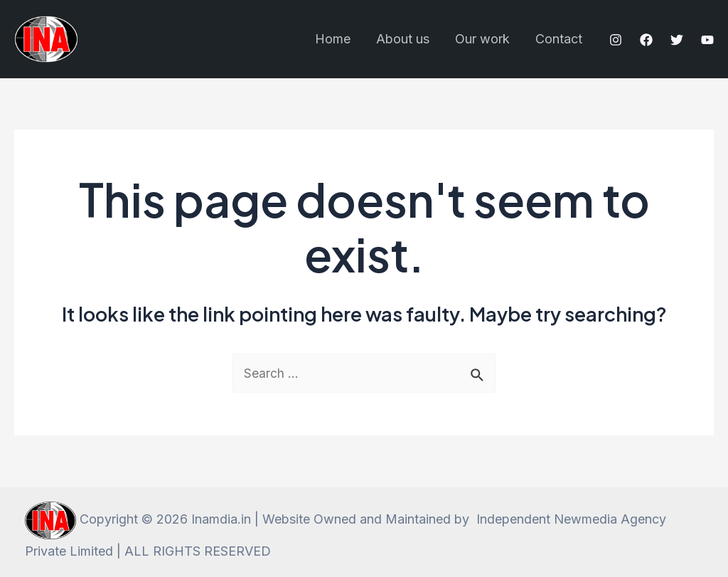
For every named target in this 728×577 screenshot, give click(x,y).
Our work (482, 39)
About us (403, 39)
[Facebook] (646, 40)
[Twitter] (677, 40)
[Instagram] (616, 40)
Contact (559, 39)
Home (333, 39)
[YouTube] (707, 40)
